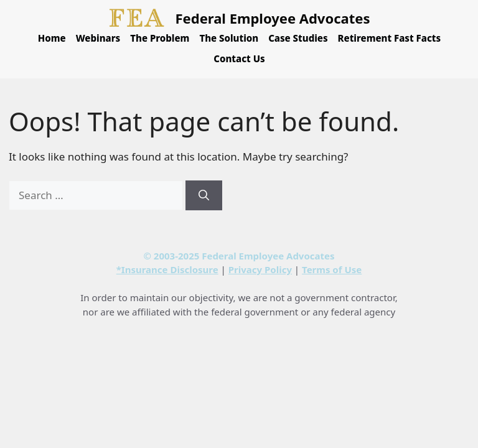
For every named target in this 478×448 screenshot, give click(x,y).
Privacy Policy (260, 269)
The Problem (160, 38)
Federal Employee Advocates (273, 18)
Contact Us (239, 58)
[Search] (204, 195)
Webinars (98, 38)
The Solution (229, 38)
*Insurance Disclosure (167, 269)
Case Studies (298, 38)
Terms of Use (332, 269)
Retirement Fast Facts (390, 38)
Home (52, 38)
